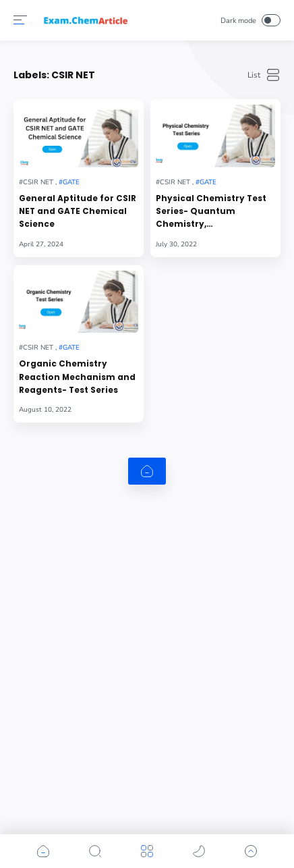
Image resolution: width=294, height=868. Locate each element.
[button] (43, 851)
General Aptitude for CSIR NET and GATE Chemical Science (78, 212)
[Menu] (20, 20)
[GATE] (69, 182)
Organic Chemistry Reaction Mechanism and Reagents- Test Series (77, 377)
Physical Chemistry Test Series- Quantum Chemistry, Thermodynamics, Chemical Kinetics (211, 212)
